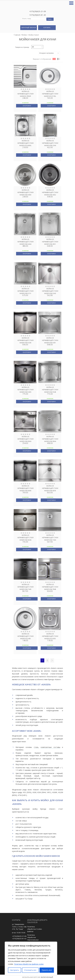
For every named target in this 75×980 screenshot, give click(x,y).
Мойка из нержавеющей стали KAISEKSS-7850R (25, 94)
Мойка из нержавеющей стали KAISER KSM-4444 (25, 242)
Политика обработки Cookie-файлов (35, 929)
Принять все (47, 970)
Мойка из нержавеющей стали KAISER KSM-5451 (50, 340)
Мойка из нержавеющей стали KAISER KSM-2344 (50, 143)
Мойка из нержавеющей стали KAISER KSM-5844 (50, 439)
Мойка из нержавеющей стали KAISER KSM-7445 (25, 587)
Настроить (15, 970)
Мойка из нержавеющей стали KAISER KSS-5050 (50, 636)
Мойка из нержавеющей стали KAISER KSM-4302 (50, 192)
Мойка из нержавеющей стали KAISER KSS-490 (25, 636)
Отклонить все (30, 970)
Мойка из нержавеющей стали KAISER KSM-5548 (50, 389)
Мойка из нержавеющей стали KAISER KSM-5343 (50, 291)
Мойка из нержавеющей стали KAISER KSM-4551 (50, 242)
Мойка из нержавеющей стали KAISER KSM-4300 (25, 192)
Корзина (47, 28)
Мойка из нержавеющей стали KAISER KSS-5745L (50, 94)
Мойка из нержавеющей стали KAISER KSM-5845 (25, 488)
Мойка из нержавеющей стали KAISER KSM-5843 (25, 439)
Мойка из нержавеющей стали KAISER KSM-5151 (25, 291)
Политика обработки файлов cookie (29, 964)
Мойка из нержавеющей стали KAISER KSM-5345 (25, 340)
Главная (17, 35)
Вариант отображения (42, 59)
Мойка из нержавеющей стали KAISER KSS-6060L (25, 143)
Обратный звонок (29, 28)
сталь (36, 747)
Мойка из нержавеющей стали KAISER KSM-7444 (50, 537)
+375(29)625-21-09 (38, 11)
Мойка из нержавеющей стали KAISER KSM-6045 (50, 488)
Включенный (47, 977)
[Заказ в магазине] (49, 53)
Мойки (24, 35)
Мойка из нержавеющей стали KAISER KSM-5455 (25, 389)
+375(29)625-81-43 (38, 15)
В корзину (27, 106)
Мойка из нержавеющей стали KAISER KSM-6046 (25, 537)
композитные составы (50, 747)
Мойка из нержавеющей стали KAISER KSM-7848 (50, 587)
